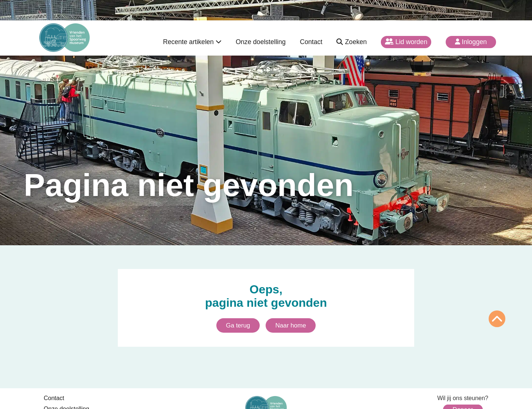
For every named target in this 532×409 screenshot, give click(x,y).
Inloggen (471, 42)
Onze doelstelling (261, 42)
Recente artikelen (192, 42)
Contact (311, 42)
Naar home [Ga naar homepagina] (291, 325)
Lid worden (406, 42)
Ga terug (238, 325)
